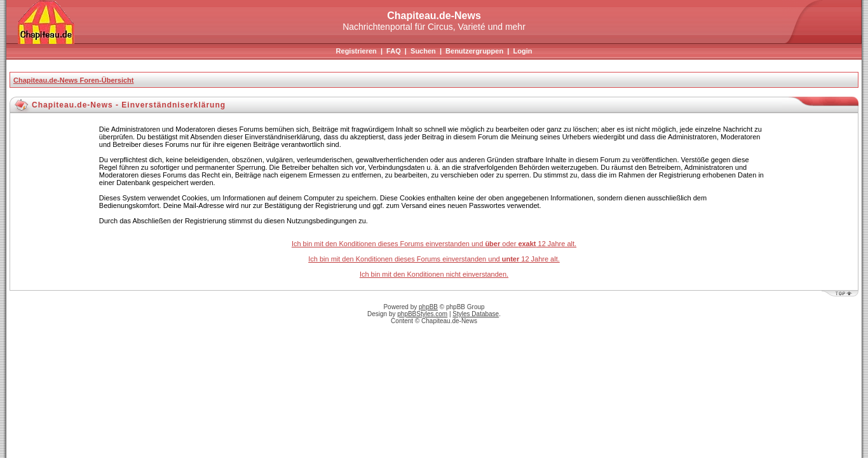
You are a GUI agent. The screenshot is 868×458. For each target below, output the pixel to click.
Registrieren (356, 51)
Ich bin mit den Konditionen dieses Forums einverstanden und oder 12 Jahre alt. (434, 244)
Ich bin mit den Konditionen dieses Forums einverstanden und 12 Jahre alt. (434, 259)
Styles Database (476, 314)
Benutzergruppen (474, 51)
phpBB (428, 307)
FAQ (394, 51)
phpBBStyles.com (422, 314)
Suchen (423, 51)
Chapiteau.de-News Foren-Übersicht (73, 80)
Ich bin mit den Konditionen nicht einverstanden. (434, 274)
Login (522, 51)
